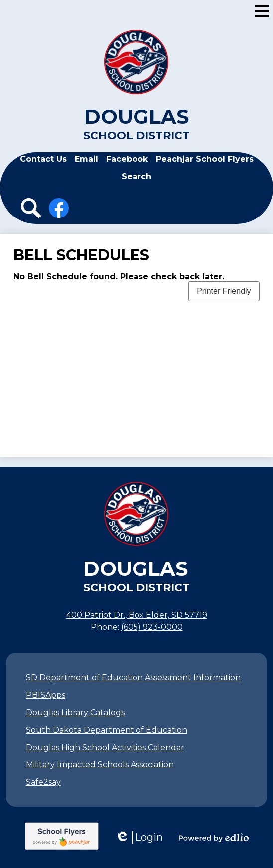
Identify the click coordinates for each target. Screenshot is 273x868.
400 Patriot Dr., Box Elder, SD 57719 (137, 615)
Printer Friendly (224, 291)
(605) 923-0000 (152, 627)
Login (139, 837)
